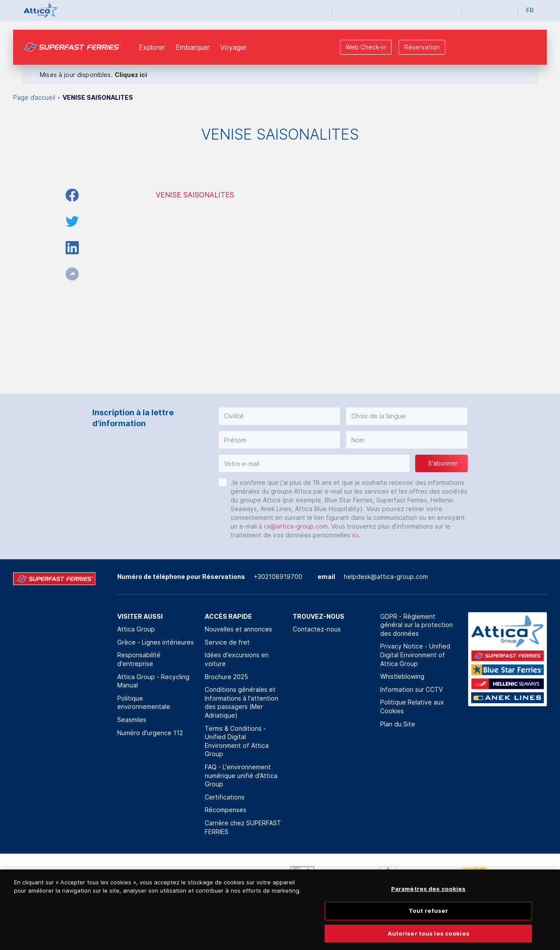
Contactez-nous (317, 629)
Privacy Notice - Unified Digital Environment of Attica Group (415, 655)
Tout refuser (429, 918)
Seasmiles (132, 720)
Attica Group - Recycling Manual (153, 681)
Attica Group (136, 629)
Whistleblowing (402, 676)
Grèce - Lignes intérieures (156, 642)
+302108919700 (278, 577)
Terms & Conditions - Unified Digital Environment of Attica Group (237, 741)
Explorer (152, 47)
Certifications (225, 797)
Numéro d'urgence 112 (150, 733)
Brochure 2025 (226, 677)
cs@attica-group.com (296, 526)
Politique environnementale (144, 703)
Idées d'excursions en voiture (237, 659)
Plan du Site (398, 724)
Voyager (233, 47)
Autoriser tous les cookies (429, 940)
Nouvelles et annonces (238, 629)
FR (530, 10)
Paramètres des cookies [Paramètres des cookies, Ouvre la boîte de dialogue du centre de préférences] (429, 896)
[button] (279, 416)
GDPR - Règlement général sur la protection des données (416, 625)
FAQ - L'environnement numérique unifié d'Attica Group (241, 775)
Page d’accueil (34, 97)
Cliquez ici (131, 75)
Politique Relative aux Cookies (412, 706)
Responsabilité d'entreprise (139, 659)
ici (355, 535)
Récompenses (226, 810)
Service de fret (227, 642)
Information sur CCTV (411, 689)
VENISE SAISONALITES (195, 195)
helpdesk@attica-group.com (386, 577)
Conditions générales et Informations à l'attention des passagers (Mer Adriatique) (241, 702)
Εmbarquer (192, 47)
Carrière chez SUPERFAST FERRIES (243, 827)
